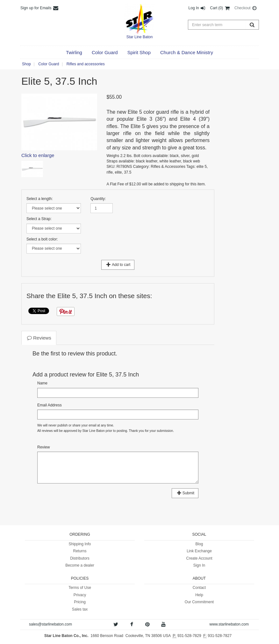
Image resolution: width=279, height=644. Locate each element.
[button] (74, 53)
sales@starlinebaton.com (50, 624)
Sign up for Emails (40, 8)
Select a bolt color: (42, 239)
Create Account (199, 558)
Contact (199, 588)
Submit (185, 493)
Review (43, 447)
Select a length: (40, 199)
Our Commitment (199, 602)
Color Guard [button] (49, 64)
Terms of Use (80, 588)
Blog (199, 544)
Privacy (80, 595)
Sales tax (80, 609)
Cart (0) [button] (220, 8)
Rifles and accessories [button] (86, 64)
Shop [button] (26, 64)
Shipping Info (80, 544)
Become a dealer (80, 565)
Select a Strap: (39, 219)
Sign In (199, 565)
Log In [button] (197, 8)
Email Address (50, 405)
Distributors (80, 558)
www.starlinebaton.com (229, 624)
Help (199, 595)
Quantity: (98, 199)
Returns (80, 551)
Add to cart (118, 265)
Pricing (80, 602)
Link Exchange (199, 551)
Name (42, 383)
